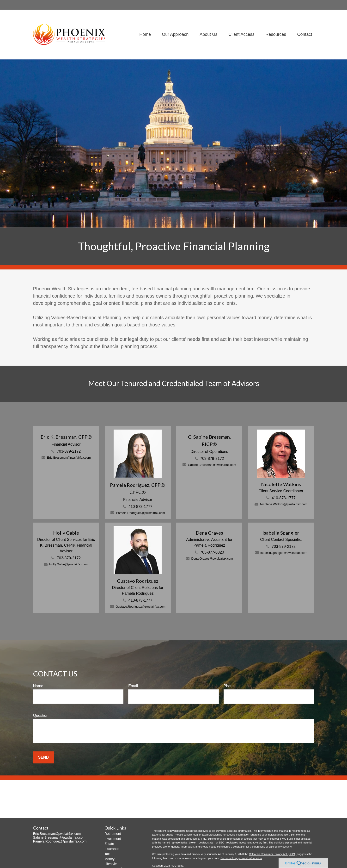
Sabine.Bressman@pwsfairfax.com (212, 465)
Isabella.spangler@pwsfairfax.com (284, 553)
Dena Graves (209, 533)
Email (133, 686)
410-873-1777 (140, 507)
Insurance (112, 849)
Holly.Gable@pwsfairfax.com (69, 564)
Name (38, 686)
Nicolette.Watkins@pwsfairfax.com (284, 504)
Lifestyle (111, 864)
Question (41, 715)
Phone (229, 686)
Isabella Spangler (281, 533)
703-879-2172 (69, 451)
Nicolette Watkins (281, 484)
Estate (109, 844)
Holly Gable (66, 533)
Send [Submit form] (43, 757)
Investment (113, 839)
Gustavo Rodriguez (138, 581)
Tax (107, 854)
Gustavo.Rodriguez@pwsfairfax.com (140, 607)
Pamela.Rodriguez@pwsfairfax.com (140, 513)
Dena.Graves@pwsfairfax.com (212, 559)
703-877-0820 (212, 552)
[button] (145, 34)
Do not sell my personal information (241, 858)
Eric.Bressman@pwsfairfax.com (69, 458)
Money (110, 859)
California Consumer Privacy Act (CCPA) (273, 854)
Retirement (113, 834)
